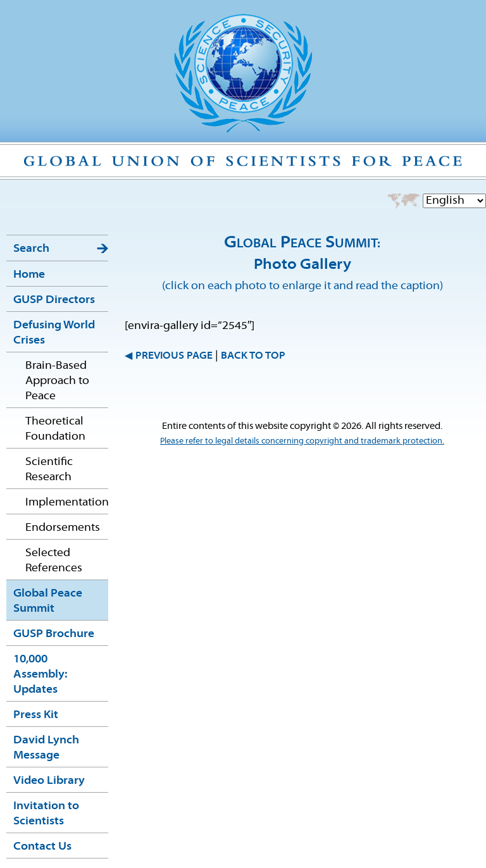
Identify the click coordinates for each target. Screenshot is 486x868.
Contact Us (42, 847)
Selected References (54, 561)
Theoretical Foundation (55, 429)
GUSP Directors (54, 300)
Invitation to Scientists (46, 814)
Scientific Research (49, 470)
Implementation (67, 503)
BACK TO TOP (253, 356)
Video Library (49, 781)
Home (29, 275)
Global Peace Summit (48, 601)
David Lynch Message (46, 748)
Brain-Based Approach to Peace (57, 381)
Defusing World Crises (54, 333)
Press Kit (36, 715)
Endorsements (63, 528)
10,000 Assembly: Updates (40, 675)
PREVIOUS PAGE (174, 356)
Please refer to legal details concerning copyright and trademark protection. (302, 441)
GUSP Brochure (54, 634)
